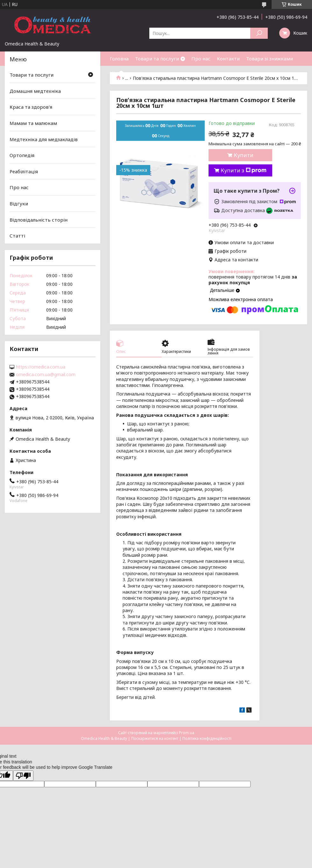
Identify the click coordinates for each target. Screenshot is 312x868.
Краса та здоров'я (31, 107)
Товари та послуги (157, 59)
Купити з (244, 170)
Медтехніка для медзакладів (44, 139)
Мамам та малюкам (33, 123)
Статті (17, 236)
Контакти (228, 59)
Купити (244, 155)
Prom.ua (187, 733)
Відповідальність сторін (39, 220)
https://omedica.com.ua (41, 367)
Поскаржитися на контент (155, 738)
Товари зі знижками (269, 59)
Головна (119, 59)
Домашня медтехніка (35, 91)
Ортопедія (22, 155)
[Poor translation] (23, 776)
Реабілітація (24, 171)
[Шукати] (259, 33)
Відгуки (19, 203)
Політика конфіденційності (207, 738)
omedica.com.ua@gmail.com (46, 375)
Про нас (201, 59)
